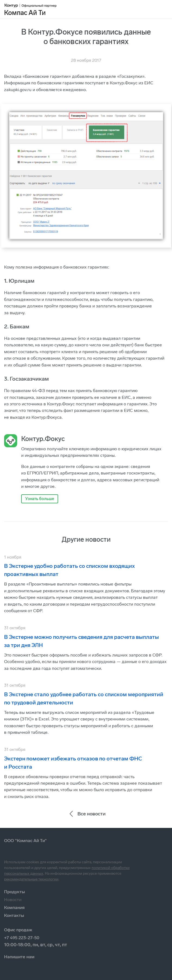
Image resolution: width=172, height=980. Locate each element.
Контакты (14, 915)
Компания (14, 907)
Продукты (15, 892)
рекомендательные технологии (31, 879)
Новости (13, 900)
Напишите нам (19, 957)
